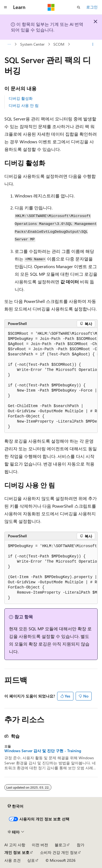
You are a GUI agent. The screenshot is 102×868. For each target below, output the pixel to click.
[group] (51, 380)
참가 (81, 845)
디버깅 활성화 (21, 98)
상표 (31, 860)
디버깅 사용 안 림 (24, 105)
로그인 (92, 7)
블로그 (60, 845)
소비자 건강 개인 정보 (59, 852)
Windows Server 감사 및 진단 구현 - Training (43, 751)
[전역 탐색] (5, 7)
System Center (32, 44)
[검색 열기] (79, 7)
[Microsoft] (51, 7)
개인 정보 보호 (17, 852)
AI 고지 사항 (15, 845)
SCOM (59, 44)
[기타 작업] (93, 44)
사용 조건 (13, 860)
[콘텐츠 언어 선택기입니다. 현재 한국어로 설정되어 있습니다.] (16, 806)
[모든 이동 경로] (9, 44)
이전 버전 (40, 845)
